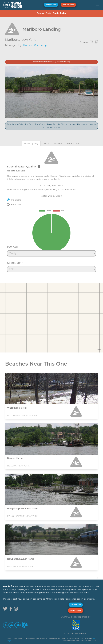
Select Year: (15, 263)
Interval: (13, 247)
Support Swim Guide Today (51, 13)
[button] (98, 5)
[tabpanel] (51, 210)
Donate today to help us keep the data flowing (51, 62)
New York (28, 40)
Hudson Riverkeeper (36, 45)
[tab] (31, 143)
